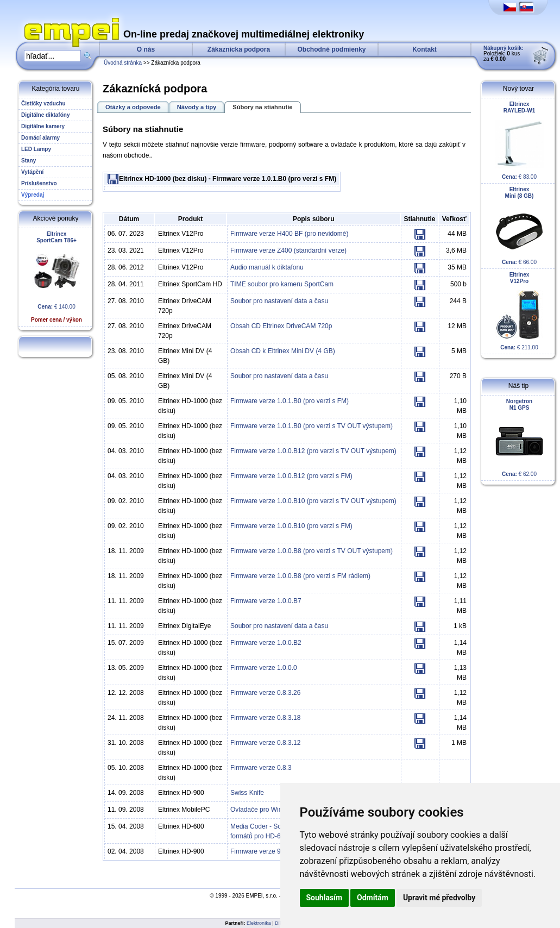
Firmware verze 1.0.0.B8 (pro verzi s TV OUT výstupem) (312, 551)
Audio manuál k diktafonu (267, 267)
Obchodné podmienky (331, 49)
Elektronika (259, 923)
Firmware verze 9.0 (258, 851)
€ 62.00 (519, 438)
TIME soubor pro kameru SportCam (282, 284)
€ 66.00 (519, 226)
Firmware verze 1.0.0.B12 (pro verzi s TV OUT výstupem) (313, 451)
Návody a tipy (197, 107)
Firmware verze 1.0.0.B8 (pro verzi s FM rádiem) (300, 576)
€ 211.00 (519, 311)
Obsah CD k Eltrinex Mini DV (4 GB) (283, 351)
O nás (146, 49)
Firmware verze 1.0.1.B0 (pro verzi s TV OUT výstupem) (312, 426)
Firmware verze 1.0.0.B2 (266, 643)
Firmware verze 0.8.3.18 (265, 718)
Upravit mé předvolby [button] (439, 898)
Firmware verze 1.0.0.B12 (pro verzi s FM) (291, 476)
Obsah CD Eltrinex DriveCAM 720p (281, 326)
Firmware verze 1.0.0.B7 (266, 601)
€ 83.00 (519, 140)
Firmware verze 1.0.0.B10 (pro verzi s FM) (291, 526)
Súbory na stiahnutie (262, 107)
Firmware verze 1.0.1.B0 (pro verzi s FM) (290, 401)
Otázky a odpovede (133, 107)
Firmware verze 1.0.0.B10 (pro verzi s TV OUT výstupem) (313, 501)
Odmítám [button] (373, 898)
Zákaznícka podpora (239, 49)
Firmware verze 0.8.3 (261, 768)
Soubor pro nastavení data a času (279, 301)
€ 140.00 (56, 277)
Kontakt (424, 49)
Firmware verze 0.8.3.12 (265, 743)
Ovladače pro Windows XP (269, 810)
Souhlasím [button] (325, 898)
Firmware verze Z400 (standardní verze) (288, 250)
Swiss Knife (247, 793)
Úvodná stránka (123, 63)
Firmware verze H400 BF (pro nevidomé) (289, 234)
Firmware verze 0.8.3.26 (265, 693)
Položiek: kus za (504, 54)
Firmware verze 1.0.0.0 (264, 668)
